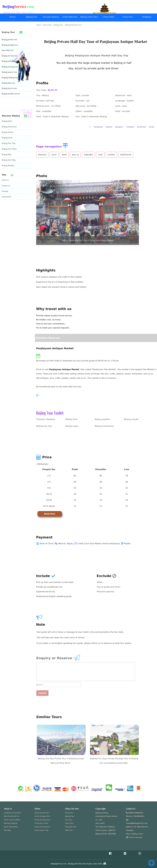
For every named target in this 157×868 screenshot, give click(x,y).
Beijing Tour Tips (9, 143)
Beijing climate (131, 419)
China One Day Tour (42, 820)
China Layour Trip (41, 830)
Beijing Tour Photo (9, 149)
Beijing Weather (8, 166)
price (54, 155)
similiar (111, 155)
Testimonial (6, 197)
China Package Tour (42, 816)
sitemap (5, 191)
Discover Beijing (51, 17)
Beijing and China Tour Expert (18, 12)
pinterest (142, 127)
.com (30, 7)
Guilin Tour (69, 823)
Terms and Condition (12, 820)
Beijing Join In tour (9, 88)
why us (75, 155)
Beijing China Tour (89, 17)
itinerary (42, 155)
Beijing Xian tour (8, 83)
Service (20, 7)
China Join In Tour (41, 823)
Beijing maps (72, 426)
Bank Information (11, 827)
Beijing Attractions (9, 127)
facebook (98, 127)
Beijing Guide (7, 138)
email (152, 127)
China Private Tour (42, 813)
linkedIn (130, 127)
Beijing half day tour (10, 61)
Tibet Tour (69, 830)
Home (12, 17)
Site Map (7, 830)
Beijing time (71, 419)
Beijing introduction (104, 426)
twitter (109, 127)
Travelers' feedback (46, 419)
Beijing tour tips (44, 426)
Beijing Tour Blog (9, 160)
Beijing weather (102, 419)
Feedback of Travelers (13, 813)
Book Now (50, 514)
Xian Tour (69, 820)
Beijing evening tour (10, 67)
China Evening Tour (42, 827)
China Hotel (108, 17)
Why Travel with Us (12, 816)
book (64, 155)
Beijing (8, 7)
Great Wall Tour (70, 17)
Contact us (6, 186)
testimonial (126, 155)
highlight (88, 155)
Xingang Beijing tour (10, 78)
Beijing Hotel (7, 121)
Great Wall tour (8, 50)
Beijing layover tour (9, 72)
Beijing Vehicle (8, 132)
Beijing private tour (9, 40)
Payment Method (11, 823)
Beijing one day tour (10, 56)
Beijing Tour (32, 17)
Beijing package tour (10, 45)
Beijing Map (7, 154)
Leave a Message (135, 837)
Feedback (147, 17)
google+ (119, 127)
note (100, 155)
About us (5, 180)
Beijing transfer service (11, 94)
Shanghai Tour (71, 827)
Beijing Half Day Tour (73, 25)
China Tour (128, 17)
